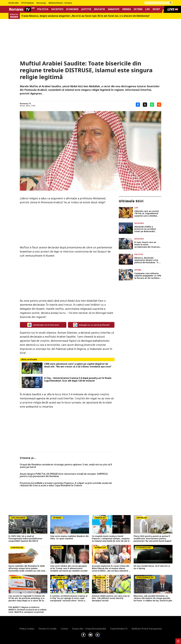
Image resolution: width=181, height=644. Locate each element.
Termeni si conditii (48, 629)
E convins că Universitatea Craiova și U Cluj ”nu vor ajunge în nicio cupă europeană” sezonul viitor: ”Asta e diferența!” (69, 598)
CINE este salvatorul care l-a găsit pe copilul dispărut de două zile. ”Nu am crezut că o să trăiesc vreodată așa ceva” (78, 365)
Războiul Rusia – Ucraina (60, 3)
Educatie (99, 9)
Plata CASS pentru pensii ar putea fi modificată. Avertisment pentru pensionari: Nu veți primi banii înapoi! (153, 539)
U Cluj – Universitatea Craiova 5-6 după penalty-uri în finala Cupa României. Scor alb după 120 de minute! (78, 379)
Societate (57, 9)
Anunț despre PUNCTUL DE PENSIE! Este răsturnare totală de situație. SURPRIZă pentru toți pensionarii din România (64, 475)
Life (147, 9)
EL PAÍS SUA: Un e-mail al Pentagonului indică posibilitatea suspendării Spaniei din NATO (25, 539)
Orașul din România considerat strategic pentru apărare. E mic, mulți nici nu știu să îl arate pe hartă (66, 466)
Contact (64, 629)
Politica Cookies (27, 629)
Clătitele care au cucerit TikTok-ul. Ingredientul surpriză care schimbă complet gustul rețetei (147, 214)
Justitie (86, 9)
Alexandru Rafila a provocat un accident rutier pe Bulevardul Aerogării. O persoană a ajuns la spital (146, 229)
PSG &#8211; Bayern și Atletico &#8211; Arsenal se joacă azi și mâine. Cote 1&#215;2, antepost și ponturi (28, 610)
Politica (43, 9)
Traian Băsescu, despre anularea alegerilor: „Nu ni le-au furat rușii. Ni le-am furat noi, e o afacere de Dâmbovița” (86, 16)
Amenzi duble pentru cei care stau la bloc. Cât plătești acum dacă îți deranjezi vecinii (111, 598)
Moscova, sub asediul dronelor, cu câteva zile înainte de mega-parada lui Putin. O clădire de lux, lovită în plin (153, 598)
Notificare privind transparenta (147, 629)
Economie (72, 9)
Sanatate (114, 9)
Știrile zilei (14, 3)
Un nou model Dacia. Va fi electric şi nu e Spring (152, 567)
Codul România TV (119, 629)
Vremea (127, 9)
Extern (138, 9)
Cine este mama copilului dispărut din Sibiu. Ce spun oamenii (69, 537)
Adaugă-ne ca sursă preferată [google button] (91, 325)
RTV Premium (28, 3)
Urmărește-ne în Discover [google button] (43, 325)
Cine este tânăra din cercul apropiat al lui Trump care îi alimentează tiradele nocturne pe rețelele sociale (69, 568)
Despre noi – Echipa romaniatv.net (89, 629)
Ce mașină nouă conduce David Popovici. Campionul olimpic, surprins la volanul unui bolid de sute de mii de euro (111, 539)
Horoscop (41, 3)
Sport (156, 9)
